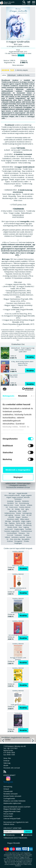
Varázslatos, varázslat (18, 537)
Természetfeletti (12, 533)
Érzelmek (10, 541)
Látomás (17, 515)
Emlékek (30, 505)
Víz (7, 539)
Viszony (29, 537)
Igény (27, 509)
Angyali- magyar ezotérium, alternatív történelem (18, 498)
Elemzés (23, 505)
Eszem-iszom (13, 507)
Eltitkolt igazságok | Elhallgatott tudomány (20, 484)
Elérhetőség (8, 787)
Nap (6, 523)
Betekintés (26, 501)
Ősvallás (26, 541)
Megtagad (18, 477)
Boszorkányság (24, 503)
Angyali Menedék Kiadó (12, 811)
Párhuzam (19, 525)
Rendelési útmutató (11, 794)
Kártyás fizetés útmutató (12, 796)
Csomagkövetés (9, 799)
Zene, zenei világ (15, 539)
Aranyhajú (10, 501)
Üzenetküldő (8, 791)
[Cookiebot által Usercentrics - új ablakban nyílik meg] (25, 389)
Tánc (28, 533)
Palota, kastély (9, 525)
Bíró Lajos (12, 493)
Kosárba (30, 357)
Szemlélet (28, 529)
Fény (9, 509)
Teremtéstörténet (26, 531)
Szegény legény (19, 529)
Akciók (6, 765)
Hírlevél (6, 789)
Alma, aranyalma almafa (12, 495)
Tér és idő (10, 535)
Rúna (20, 527)
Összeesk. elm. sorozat (12, 768)
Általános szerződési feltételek (14, 801)
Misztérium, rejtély (13, 519)
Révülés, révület (12, 527)
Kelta (19, 511)
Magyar (18, 517)
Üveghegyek (18, 543)
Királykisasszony (10, 513)
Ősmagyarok (18, 541)
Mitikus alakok (25, 519)
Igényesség (13, 511)
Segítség (26, 527)
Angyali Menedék (22, 493)
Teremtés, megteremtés (12, 531)
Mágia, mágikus (26, 521)
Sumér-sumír (9, 529)
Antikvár (6, 761)
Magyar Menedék (14, 843)
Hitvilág (17, 509)
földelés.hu (18, 866)
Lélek (23, 515)
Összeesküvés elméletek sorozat (18, 487)
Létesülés (11, 517)
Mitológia (8, 521)
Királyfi (25, 511)
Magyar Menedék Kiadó (12, 809)
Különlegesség (27, 513)
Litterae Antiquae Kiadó (12, 819)
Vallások (7, 537)
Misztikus (25, 517)
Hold (22, 509)
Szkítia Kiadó (8, 816)
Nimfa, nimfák (21, 523)
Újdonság (7, 763)
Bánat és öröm (9, 505)
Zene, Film (7, 758)
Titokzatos (22, 533)
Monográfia (16, 521)
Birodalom (11, 503)
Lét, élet (29, 515)
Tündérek (26, 535)
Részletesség (27, 525)
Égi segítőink (26, 539)
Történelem (18, 535)
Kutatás (19, 513)
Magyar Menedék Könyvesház (7, 4)
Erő (7, 507)
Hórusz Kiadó (8, 814)
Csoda (17, 505)
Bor (17, 503)
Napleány (12, 523)
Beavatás (18, 501)
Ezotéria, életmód (25, 507)
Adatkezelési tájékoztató (12, 803)
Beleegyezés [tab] (8, 396)
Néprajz (29, 523)
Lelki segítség (9, 515)
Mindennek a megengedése (18, 470)
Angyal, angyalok (26, 495)
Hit (13, 509)
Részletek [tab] (23, 396)
